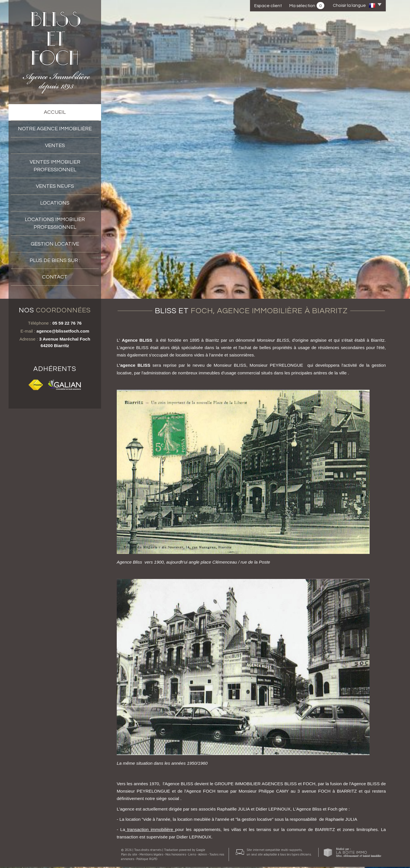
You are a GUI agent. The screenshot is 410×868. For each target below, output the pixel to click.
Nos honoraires (176, 855)
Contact (55, 277)
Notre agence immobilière (55, 129)
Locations (55, 203)
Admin (203, 855)
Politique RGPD (147, 860)
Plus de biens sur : (55, 260)
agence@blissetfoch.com (63, 332)
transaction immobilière (150, 831)
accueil (55, 112)
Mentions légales (151, 855)
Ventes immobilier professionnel (55, 166)
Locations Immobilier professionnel (55, 223)
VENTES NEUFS (55, 186)
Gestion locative (55, 244)
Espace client (268, 6)
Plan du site (129, 855)
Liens (192, 855)
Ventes (55, 146)
